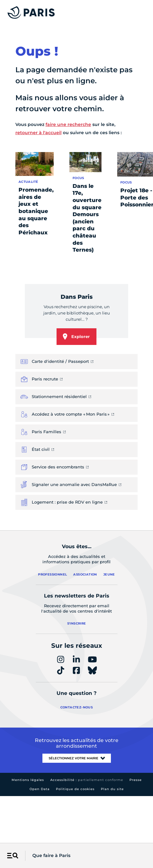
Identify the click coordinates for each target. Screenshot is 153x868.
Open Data (40, 789)
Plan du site (112, 789)
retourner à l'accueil (38, 133)
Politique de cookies (75, 789)
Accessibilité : (87, 780)
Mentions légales (28, 780)
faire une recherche (68, 124)
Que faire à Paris (51, 855)
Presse (136, 780)
